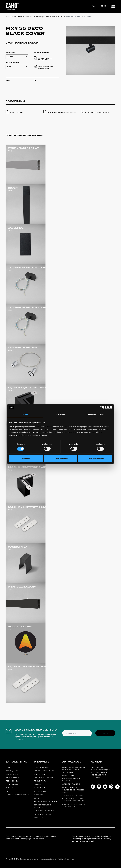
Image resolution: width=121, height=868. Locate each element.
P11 (9, 630)
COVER (13, 188)
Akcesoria (39, 818)
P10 (10, 550)
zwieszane (39, 795)
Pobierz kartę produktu (45, 59)
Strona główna (14, 17)
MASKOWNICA (18, 547)
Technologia (12, 781)
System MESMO (41, 768)
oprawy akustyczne (44, 771)
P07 (10, 231)
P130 (10, 191)
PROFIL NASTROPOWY (23, 148)
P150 (10, 590)
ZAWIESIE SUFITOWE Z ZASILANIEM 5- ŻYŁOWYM (42, 308)
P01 (10, 271)
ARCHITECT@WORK (71, 784)
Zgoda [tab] (25, 414)
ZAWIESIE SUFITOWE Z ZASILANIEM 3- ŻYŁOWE (41, 268)
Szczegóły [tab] (60, 414)
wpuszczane (40, 791)
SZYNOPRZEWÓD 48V (44, 811)
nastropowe (41, 788)
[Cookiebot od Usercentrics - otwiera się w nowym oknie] (102, 408)
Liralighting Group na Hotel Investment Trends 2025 (74, 770)
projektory (40, 781)
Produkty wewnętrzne (37, 17)
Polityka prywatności (17, 795)
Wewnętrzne (12, 771)
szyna (37, 798)
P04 (10, 470)
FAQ (7, 791)
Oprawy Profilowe (44, 778)
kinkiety (38, 785)
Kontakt (10, 788)
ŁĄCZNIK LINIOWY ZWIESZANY (29, 507)
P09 (10, 669)
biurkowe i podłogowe (45, 802)
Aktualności (12, 778)
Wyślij (105, 733)
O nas (8, 768)
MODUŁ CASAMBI (20, 627)
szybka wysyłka (42, 814)
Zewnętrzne (12, 774)
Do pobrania (12, 785)
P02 (10, 311)
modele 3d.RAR (16, 112)
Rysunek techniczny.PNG (97, 112)
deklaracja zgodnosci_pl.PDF (62, 112)
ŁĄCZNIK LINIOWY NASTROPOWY (31, 667)
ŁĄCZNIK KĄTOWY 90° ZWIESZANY (32, 467)
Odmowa (26, 459)
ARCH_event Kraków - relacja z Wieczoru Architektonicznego (73, 799)
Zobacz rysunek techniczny (46, 67)
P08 (10, 510)
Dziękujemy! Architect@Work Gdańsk (71, 778)
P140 (10, 151)
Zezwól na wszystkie (95, 459)
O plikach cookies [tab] (96, 414)
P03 (10, 350)
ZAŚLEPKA (15, 228)
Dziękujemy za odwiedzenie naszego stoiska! (73, 790)
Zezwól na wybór (60, 459)
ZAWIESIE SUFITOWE (23, 348)
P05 (10, 390)
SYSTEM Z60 (58, 17)
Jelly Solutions (69, 859)
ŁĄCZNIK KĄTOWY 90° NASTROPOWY (33, 387)
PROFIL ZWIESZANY (22, 587)
